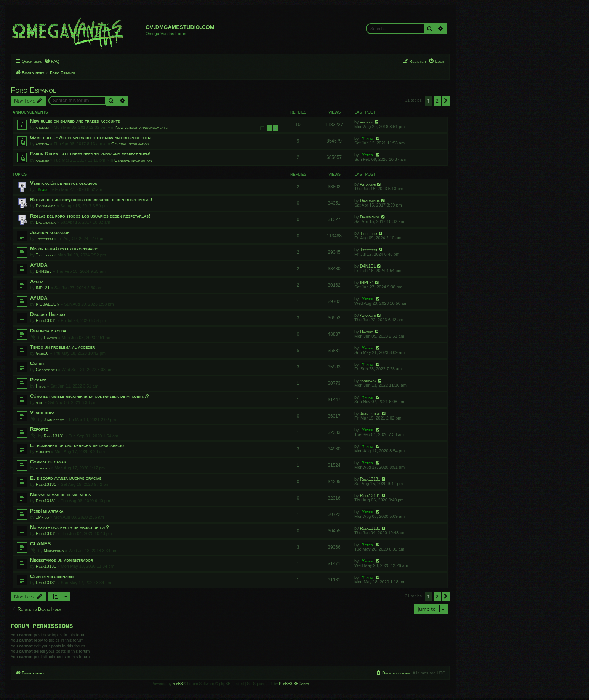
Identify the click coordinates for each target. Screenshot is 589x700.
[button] (446, 101)
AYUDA (39, 265)
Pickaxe (38, 380)
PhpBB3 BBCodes (294, 685)
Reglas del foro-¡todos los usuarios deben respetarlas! (90, 216)
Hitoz (41, 386)
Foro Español (33, 90)
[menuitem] (52, 61)
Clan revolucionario (52, 576)
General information (130, 144)
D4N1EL (44, 271)
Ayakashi (368, 184)
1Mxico (42, 517)
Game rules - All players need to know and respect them (90, 137)
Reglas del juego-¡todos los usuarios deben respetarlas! (91, 199)
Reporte (39, 429)
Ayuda (37, 281)
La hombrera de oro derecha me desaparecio (77, 445)
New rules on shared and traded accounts (75, 121)
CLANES (40, 544)
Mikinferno (54, 551)
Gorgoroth (46, 370)
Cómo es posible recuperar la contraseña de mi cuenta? (90, 396)
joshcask (368, 381)
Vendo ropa (42, 412)
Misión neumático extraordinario (64, 249)
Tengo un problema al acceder (62, 347)
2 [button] (437, 101)
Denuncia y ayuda (48, 331)
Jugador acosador (50, 232)
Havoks (50, 338)
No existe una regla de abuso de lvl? (70, 527)
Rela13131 (46, 320)
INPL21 (43, 288)
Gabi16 (42, 353)
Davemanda (46, 206)
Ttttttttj (44, 239)
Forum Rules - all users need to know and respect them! (90, 154)
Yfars (367, 138)
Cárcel (38, 363)
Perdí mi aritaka (47, 511)
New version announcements (142, 127)
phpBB (178, 685)
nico (40, 402)
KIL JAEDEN (48, 304)
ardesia (42, 127)
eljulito (43, 452)
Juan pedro (54, 420)
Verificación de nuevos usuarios (64, 183)
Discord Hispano (48, 314)
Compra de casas (48, 462)
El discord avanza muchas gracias (66, 478)
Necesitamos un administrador (62, 560)
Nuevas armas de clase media (61, 494)
